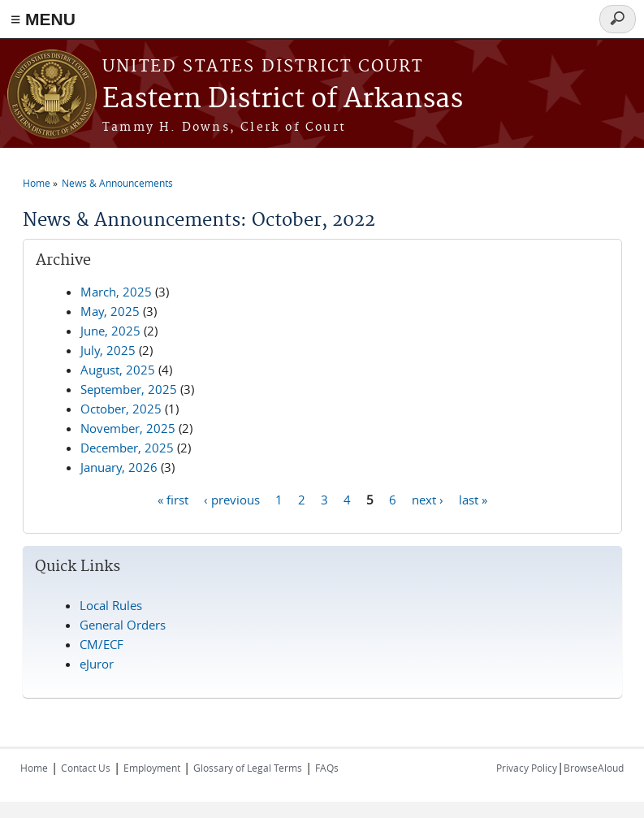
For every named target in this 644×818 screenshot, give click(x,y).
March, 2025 (116, 292)
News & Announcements (117, 183)
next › (428, 499)
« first (173, 499)
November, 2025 (128, 428)
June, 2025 (110, 331)
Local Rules (111, 605)
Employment (152, 768)
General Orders (123, 625)
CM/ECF (102, 644)
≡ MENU (43, 19)
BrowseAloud (594, 768)
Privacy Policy (527, 768)
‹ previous (232, 499)
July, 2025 (108, 350)
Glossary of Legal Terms (248, 768)
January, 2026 (119, 467)
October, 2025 (121, 409)
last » (473, 499)
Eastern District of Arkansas (283, 100)
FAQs (327, 768)
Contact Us (86, 768)
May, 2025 (110, 311)
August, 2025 (118, 370)
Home (37, 183)
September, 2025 (129, 389)
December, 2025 (127, 448)
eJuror (97, 664)
